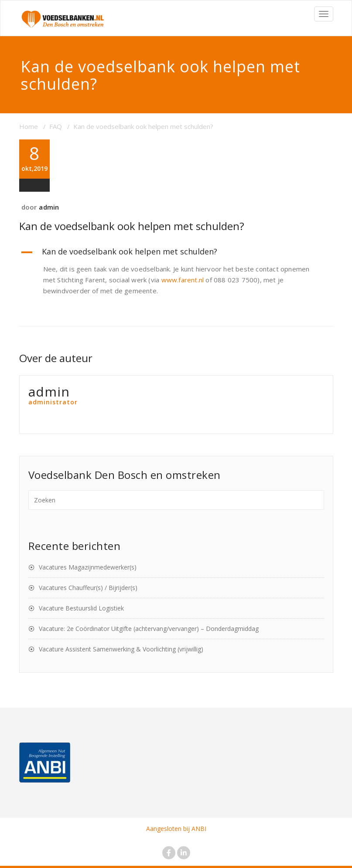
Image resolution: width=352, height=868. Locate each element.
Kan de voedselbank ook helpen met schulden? (132, 226)
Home (29, 126)
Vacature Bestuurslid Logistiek (81, 608)
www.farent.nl (183, 280)
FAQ (56, 126)
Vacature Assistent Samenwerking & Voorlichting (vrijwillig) (121, 649)
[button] (176, 252)
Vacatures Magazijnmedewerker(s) (88, 567)
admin (49, 207)
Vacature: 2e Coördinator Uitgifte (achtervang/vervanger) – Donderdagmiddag (149, 629)
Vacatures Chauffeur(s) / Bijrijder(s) (88, 588)
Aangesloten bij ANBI (176, 829)
